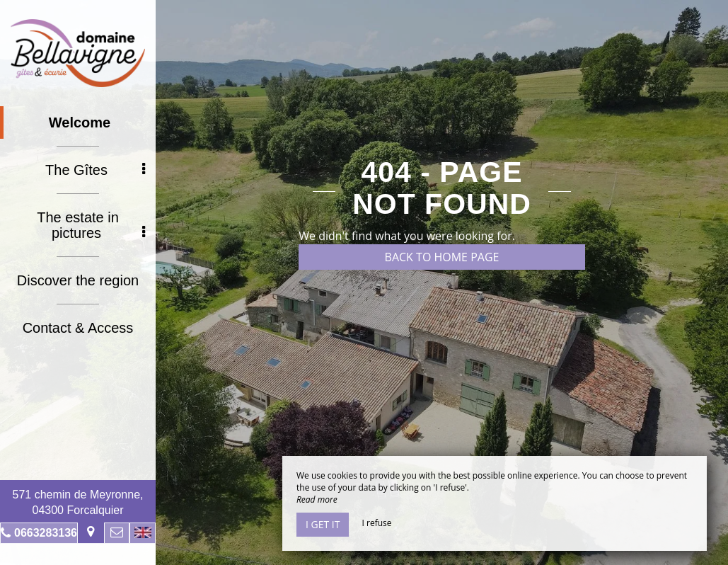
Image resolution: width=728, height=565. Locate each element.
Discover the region (78, 280)
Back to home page (442, 257)
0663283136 (46, 533)
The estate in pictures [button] (91, 225)
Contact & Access (78, 328)
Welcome (80, 122)
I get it (323, 524)
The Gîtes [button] (95, 170)
